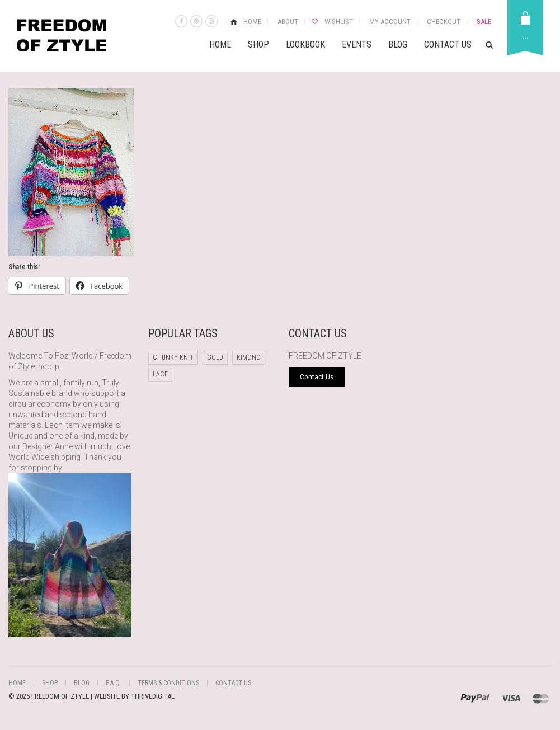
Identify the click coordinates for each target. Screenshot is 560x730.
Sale (484, 22)
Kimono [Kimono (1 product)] (249, 357)
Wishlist (339, 22)
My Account (390, 22)
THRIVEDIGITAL (153, 696)
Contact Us (448, 44)
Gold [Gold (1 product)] (215, 357)
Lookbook (305, 44)
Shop (258, 44)
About (288, 22)
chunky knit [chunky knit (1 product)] (173, 357)
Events (357, 44)
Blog (398, 44)
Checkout (444, 22)
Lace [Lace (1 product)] (160, 374)
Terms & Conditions (168, 683)
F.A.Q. (114, 683)
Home (252, 22)
